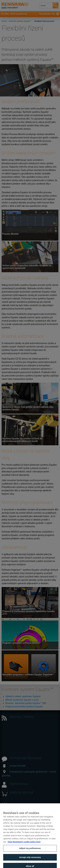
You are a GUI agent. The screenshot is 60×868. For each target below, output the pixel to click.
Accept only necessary (30, 859)
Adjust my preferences (30, 850)
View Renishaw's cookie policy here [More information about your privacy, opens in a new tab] (24, 843)
